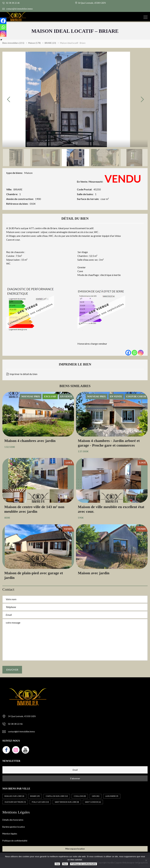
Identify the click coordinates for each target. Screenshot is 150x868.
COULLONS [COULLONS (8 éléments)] (80, 796)
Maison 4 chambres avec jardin (30, 441)
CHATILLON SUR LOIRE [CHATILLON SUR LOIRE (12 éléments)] (57, 796)
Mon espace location (75, 849)
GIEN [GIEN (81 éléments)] (96, 796)
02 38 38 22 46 (11, 3)
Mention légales (10, 834)
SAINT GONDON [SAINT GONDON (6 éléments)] (93, 802)
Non (65, 864)
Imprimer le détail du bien (22, 374)
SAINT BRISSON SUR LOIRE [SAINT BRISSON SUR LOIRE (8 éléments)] (67, 802)
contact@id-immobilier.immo (18, 9)
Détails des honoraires (13, 820)
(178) (34, 43)
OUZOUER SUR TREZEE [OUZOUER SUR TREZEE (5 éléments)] (15, 802)
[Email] (75, 770)
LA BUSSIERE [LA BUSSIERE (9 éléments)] (112, 796)
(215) (13, 43)
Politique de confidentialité (15, 841)
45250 (97, 189)
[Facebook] (128, 353)
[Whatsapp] (134, 353)
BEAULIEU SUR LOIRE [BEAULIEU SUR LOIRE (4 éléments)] (14, 796)
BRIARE (18, 189)
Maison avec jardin (94, 573)
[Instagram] (141, 353)
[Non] (146, 860)
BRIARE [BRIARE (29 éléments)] (35, 796)
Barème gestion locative (14, 827)
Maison (28, 173)
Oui (57, 864)
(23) (50, 43)
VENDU (123, 179)
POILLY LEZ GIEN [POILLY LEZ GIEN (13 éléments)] (40, 802)
